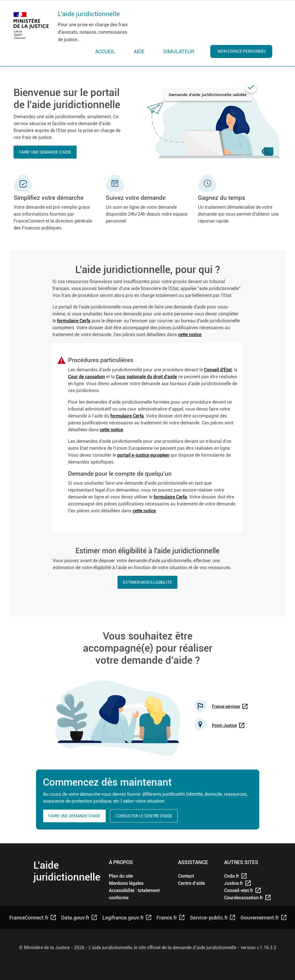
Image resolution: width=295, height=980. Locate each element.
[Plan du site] (121, 876)
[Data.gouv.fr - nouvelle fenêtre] (79, 918)
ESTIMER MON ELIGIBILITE (147, 582)
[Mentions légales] (126, 883)
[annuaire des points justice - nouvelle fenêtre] (228, 725)
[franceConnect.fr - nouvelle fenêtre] (32, 918)
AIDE (139, 51)
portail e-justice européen (143, 455)
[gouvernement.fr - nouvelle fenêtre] (263, 918)
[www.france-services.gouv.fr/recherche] (229, 706)
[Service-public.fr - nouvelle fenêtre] (212, 918)
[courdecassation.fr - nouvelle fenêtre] (243, 898)
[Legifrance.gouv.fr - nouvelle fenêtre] (126, 918)
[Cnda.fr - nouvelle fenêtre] (243, 876)
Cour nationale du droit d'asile (146, 377)
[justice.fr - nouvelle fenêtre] (243, 883)
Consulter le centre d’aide (144, 816)
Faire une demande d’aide (45, 152)
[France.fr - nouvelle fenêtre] (170, 918)
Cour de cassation (86, 377)
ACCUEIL (105, 51)
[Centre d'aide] (191, 883)
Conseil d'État (218, 370)
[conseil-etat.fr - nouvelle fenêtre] (243, 890)
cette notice (190, 335)
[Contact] (186, 876)
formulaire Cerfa (74, 321)
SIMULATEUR (179, 51)
